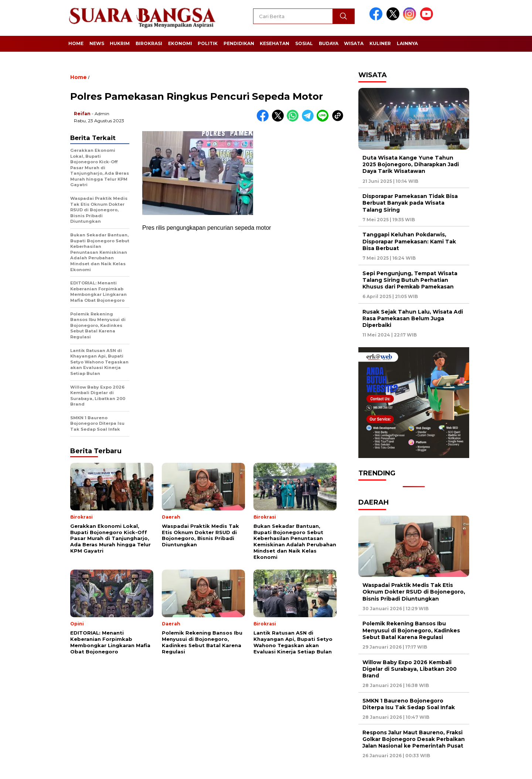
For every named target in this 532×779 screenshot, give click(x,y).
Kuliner (380, 43)
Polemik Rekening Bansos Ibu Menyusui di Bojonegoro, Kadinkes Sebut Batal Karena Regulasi (411, 630)
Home (76, 43)
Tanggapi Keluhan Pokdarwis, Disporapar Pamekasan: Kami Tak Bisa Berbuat (409, 241)
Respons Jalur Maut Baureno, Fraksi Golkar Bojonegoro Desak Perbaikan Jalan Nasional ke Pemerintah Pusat (414, 739)
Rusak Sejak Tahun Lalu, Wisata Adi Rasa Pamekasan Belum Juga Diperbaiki (413, 318)
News (97, 43)
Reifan (82, 114)
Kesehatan (274, 43)
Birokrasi (149, 43)
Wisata (354, 43)
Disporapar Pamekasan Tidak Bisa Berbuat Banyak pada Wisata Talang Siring (410, 203)
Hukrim (120, 43)
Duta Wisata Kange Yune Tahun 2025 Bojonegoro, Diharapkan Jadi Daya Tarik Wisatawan (411, 164)
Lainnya (407, 43)
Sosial (304, 43)
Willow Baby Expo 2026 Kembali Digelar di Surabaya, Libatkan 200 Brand (410, 669)
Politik (208, 43)
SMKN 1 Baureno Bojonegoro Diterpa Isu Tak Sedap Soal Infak (409, 704)
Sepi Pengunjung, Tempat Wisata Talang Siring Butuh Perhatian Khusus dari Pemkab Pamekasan (410, 280)
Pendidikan (239, 43)
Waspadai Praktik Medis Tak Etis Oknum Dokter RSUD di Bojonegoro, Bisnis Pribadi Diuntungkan (414, 592)
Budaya (329, 43)
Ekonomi (180, 43)
